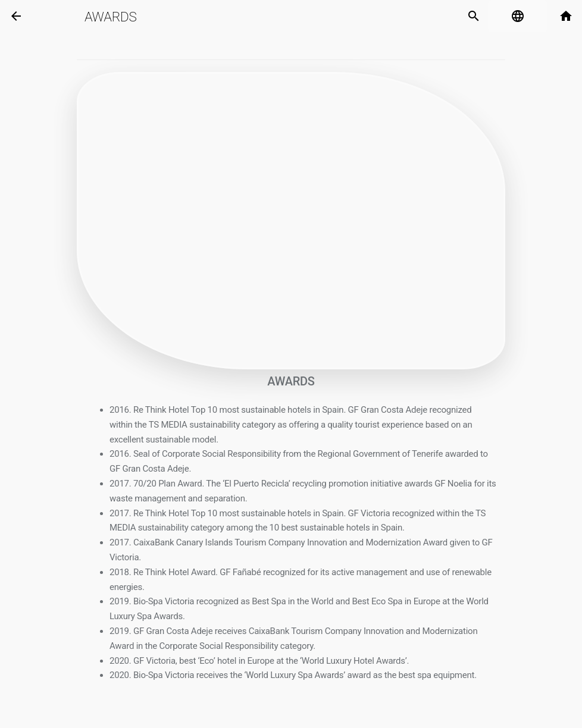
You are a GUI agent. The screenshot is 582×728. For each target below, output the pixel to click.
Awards (111, 17)
